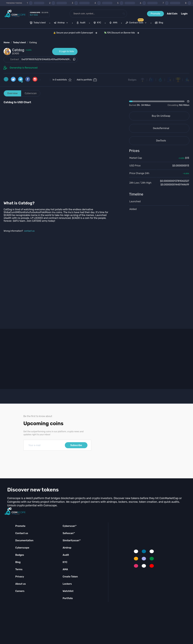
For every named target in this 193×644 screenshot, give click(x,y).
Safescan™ (69, 533)
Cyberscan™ (70, 526)
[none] (62, 23)
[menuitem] (38, 23)
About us (21, 584)
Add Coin (172, 14)
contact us (29, 231)
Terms (19, 569)
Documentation (24, 540)
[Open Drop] (159, 103)
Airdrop (67, 548)
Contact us (22, 533)
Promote (155, 14)
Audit (66, 555)
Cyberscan (31, 93)
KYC (65, 562)
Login (184, 14)
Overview (12, 93)
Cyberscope (22, 548)
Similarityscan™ (72, 540)
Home (7, 43)
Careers (20, 591)
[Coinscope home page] (15, 14)
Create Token (70, 577)
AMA (65, 569)
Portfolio (68, 598)
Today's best (19, 43)
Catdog (33, 43)
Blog (18, 562)
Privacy (20, 577)
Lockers (67, 584)
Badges (132, 80)
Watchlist (68, 591)
